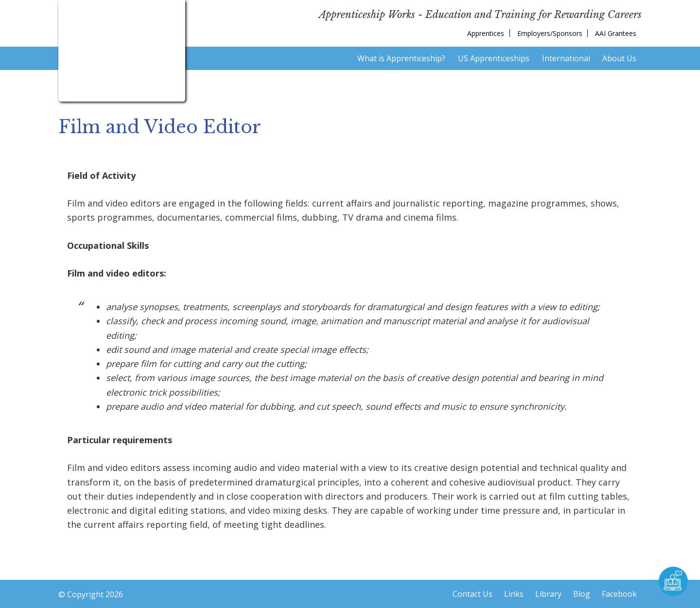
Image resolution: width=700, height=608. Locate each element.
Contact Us (472, 594)
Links (514, 594)
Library (548, 594)
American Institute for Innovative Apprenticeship (122, 49)
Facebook (619, 594)
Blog (582, 594)
